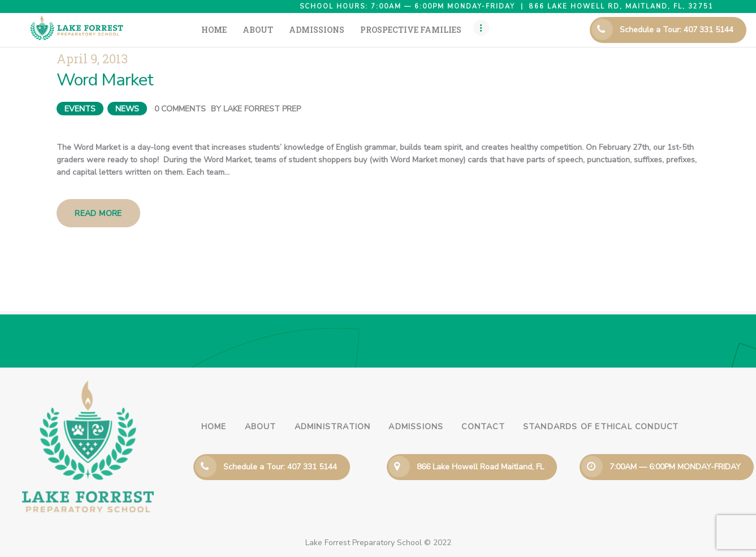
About (261, 427)
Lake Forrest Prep (262, 109)
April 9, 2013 (92, 59)
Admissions (416, 427)
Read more (98, 213)
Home (214, 427)
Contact (483, 427)
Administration (333, 427)
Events (80, 109)
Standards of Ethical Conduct (601, 427)
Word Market (105, 80)
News (127, 109)
